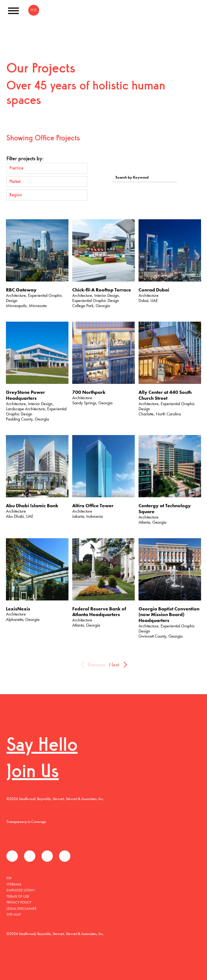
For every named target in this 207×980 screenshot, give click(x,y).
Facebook (12, 856)
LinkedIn (47, 856)
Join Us (33, 772)
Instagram (65, 856)
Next (114, 665)
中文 (34, 10)
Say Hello (42, 746)
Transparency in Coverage (26, 822)
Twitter (30, 856)
